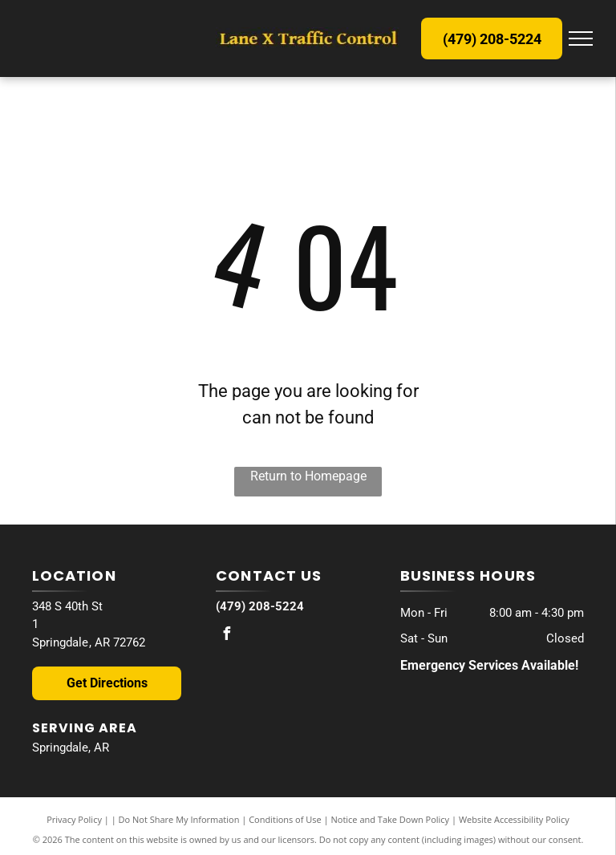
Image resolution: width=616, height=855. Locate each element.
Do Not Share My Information (179, 819)
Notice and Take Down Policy (391, 819)
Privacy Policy (74, 819)
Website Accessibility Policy (514, 819)
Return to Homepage (308, 476)
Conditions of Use (285, 819)
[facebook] (226, 636)
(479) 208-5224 (260, 606)
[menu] (581, 38)
